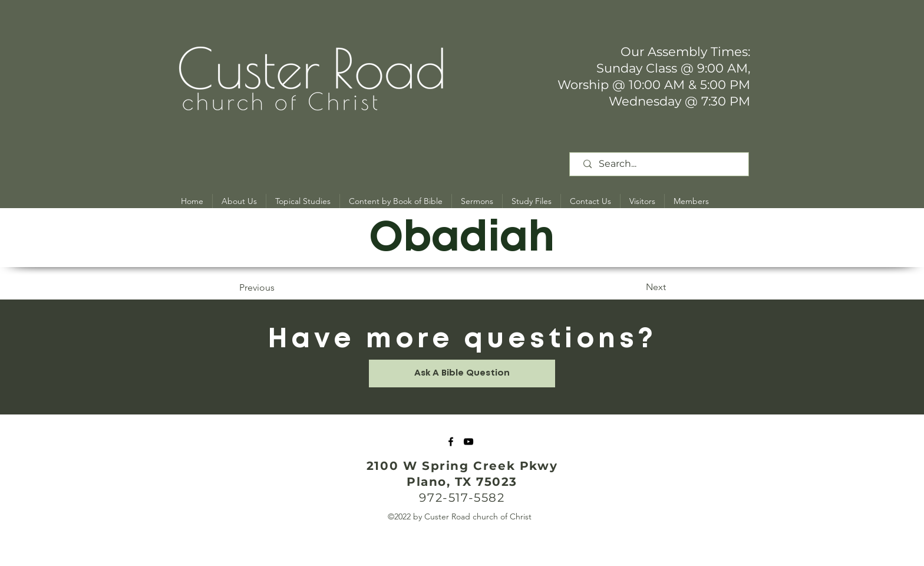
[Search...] (661, 164)
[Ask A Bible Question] (462, 374)
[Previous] (278, 288)
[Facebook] (451, 442)
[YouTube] (468, 442)
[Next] (636, 287)
